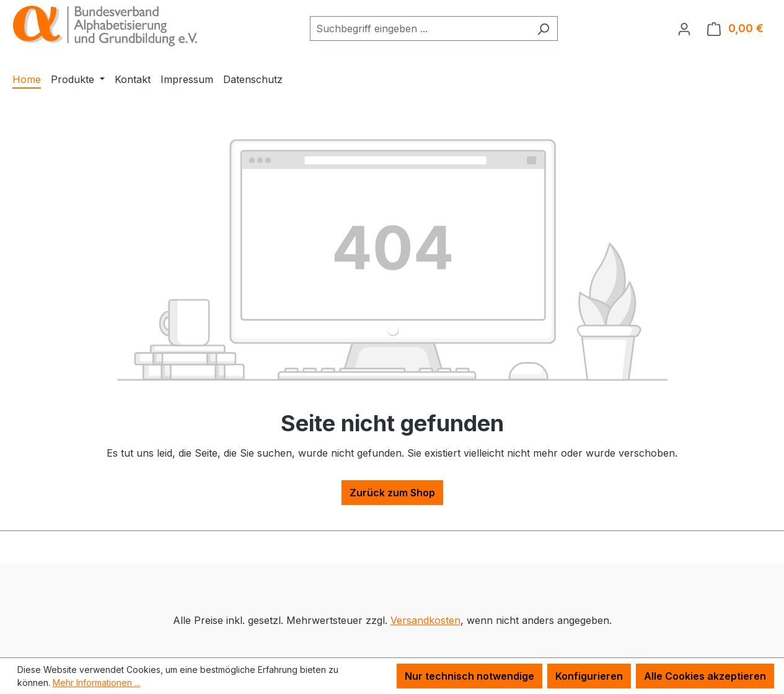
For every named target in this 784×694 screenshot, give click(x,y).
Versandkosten (425, 620)
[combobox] (420, 29)
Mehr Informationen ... (96, 683)
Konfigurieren (589, 676)
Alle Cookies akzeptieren (705, 676)
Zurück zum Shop (392, 493)
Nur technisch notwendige (469, 676)
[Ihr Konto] (684, 29)
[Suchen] (543, 29)
